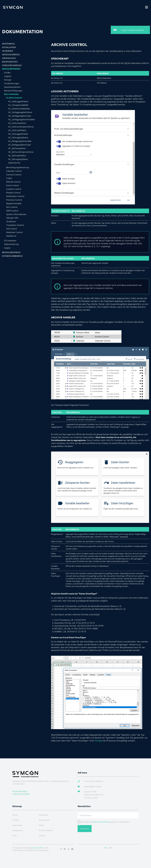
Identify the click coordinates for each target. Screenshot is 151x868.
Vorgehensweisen (12, 65)
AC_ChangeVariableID (18, 105)
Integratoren (18, 830)
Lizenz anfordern (21, 794)
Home (15, 815)
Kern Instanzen (11, 94)
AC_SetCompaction (17, 148)
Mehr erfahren (20, 791)
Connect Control (14, 174)
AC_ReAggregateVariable (20, 141)
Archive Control (14, 98)
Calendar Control (14, 171)
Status (42, 825)
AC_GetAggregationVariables (22, 119)
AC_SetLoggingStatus (18, 159)
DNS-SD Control (13, 182)
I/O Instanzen (10, 240)
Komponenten (10, 62)
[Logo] (13, 7)
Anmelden (85, 829)
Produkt (16, 820)
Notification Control (15, 196)
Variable (99, 740)
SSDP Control (12, 210)
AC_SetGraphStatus (17, 155)
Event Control (13, 185)
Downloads (17, 825)
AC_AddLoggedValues (18, 101)
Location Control (14, 189)
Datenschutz (44, 820)
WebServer (11, 236)
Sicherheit (8, 51)
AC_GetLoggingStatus (18, 137)
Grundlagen (9, 58)
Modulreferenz (11, 69)
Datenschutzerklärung (101, 822)
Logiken (8, 76)
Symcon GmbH (36, 848)
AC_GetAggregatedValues (20, 112)
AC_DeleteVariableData (19, 108)
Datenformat (14, 163)
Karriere (42, 835)
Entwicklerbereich (12, 256)
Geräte (7, 72)
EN (111, 848)
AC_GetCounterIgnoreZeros (21, 127)
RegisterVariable (14, 203)
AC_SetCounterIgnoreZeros (21, 152)
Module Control (13, 192)
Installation (9, 47)
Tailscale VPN (12, 218)
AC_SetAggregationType (19, 145)
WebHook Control (14, 232)
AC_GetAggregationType (20, 116)
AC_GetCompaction (17, 123)
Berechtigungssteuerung (18, 167)
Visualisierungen (12, 83)
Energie (8, 80)
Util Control (11, 229)
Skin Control (12, 207)
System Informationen (16, 214)
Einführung (9, 44)
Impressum (44, 815)
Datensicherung (11, 54)
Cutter (9, 178)
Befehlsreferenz (11, 252)
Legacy (7, 248)
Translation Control (15, 225)
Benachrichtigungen (13, 90)
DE (106, 848)
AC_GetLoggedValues (18, 134)
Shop (15, 835)
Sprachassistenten (12, 87)
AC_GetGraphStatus (17, 130)
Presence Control (14, 200)
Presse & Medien (46, 830)
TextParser (11, 221)
